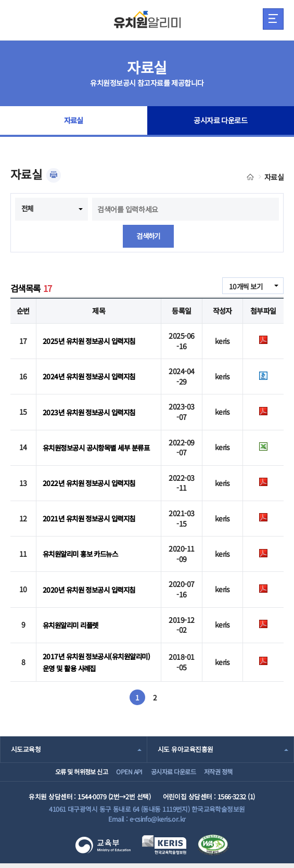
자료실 (73, 122)
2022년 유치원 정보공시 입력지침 (92, 483)
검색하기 (148, 236)
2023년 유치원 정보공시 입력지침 (92, 412)
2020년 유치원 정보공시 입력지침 (92, 590)
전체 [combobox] (28, 208)
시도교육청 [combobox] (26, 746)
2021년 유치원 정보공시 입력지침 (92, 518)
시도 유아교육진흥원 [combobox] (185, 746)
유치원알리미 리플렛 (73, 625)
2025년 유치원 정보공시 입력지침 (92, 341)
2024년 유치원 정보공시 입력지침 (92, 377)
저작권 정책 (231, 772)
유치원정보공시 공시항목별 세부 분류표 (97, 448)
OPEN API (122, 772)
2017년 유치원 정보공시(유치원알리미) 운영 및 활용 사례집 (95, 660)
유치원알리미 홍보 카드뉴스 (83, 554)
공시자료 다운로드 (220, 122)
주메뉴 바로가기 (0, 0)
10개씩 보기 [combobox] (245, 286)
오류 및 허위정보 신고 (64, 772)
